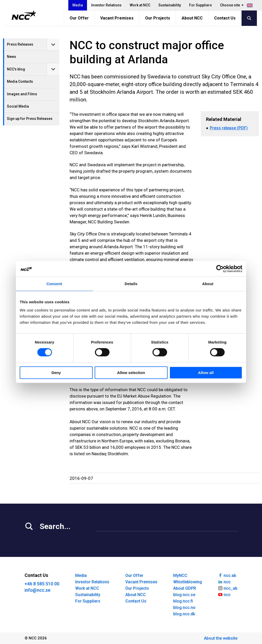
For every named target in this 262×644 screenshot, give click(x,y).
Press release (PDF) (229, 128)
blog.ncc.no (184, 607)
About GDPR (185, 588)
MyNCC (180, 575)
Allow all (206, 373)
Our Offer (79, 18)
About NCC (192, 18)
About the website (221, 638)
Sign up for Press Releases (30, 119)
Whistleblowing (188, 582)
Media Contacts (20, 81)
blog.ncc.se (184, 595)
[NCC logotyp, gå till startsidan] (24, 15)
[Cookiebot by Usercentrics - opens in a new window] (220, 269)
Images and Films (22, 94)
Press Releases (20, 44)
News (12, 57)
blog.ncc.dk (184, 614)
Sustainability (170, 5)
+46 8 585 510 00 (42, 584)
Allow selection (131, 373)
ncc (224, 581)
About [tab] (208, 284)
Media (78, 5)
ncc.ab (227, 575)
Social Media (18, 106)
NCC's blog (16, 69)
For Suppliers (200, 5)
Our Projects (158, 18)
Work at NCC (140, 5)
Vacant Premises (117, 18)
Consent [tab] (54, 284)
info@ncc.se (37, 590)
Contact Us (225, 18)
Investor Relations (106, 5)
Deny (56, 373)
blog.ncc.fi (183, 601)
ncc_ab (228, 588)
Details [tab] (131, 284)
